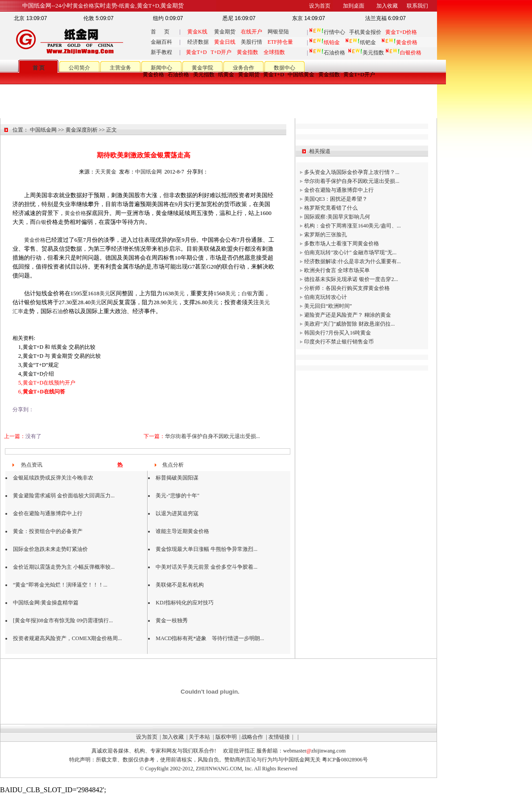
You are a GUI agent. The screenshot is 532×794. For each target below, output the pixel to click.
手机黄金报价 (365, 32)
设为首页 (147, 737)
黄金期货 (225, 32)
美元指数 (366, 53)
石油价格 (327, 53)
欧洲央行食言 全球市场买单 (337, 270)
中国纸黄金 (301, 74)
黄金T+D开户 (359, 74)
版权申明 (226, 737)
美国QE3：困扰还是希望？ (336, 199)
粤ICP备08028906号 (345, 760)
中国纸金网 (43, 130)
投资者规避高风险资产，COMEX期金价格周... (67, 638)
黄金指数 (329, 74)
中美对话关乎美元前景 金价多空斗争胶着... (206, 567)
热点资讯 (32, 465)
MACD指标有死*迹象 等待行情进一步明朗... (210, 638)
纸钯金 (361, 42)
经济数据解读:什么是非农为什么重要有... (352, 261)
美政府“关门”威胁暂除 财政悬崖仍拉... (349, 324)
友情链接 (279, 737)
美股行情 (252, 42)
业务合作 (243, 68)
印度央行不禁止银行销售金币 (339, 342)
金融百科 (161, 42)
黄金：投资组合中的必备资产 (48, 531)
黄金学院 (202, 68)
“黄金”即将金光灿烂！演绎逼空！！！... (60, 585)
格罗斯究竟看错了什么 (331, 208)
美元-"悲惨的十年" (177, 496)
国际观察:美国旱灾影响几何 (337, 217)
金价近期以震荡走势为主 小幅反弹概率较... (64, 567)
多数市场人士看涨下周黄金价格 (342, 244)
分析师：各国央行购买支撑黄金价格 (347, 288)
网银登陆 (278, 32)
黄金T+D (274, 74)
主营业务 (120, 68)
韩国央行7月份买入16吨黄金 (338, 333)
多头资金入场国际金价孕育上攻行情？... (352, 172)
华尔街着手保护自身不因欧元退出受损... (212, 436)
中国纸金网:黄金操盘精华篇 (46, 603)
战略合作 (252, 737)
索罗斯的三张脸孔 (326, 235)
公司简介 (79, 68)
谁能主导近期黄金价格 (182, 531)
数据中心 (285, 68)
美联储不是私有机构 (180, 585)
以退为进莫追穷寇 (177, 513)
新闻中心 (161, 68)
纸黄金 (226, 74)
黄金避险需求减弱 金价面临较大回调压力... (64, 496)
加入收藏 (173, 737)
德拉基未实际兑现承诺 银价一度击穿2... (351, 279)
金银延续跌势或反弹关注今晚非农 (53, 478)
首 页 (160, 32)
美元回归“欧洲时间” (328, 306)
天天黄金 (106, 172)
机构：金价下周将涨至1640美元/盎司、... (352, 226)
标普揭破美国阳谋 (177, 478)
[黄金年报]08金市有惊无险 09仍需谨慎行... (63, 620)
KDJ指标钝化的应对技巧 (185, 603)
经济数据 (198, 42)
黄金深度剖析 (82, 130)
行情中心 (334, 32)
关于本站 (199, 737)
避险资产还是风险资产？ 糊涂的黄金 (348, 315)
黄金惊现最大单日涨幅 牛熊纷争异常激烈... (206, 549)
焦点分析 (173, 465)
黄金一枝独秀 (172, 620)
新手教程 (161, 52)
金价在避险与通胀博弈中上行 (48, 513)
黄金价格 (153, 74)
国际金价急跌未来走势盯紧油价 (50, 549)
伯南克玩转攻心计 (326, 297)
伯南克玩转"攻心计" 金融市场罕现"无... (350, 252)
